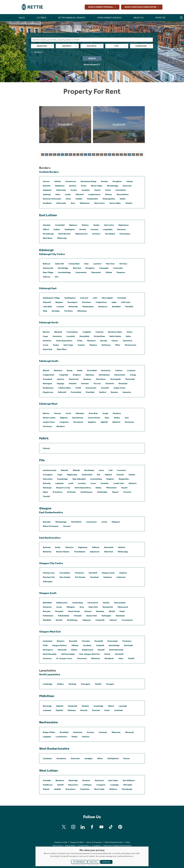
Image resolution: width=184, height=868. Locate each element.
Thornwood (82, 658)
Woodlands (109, 658)
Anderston (121, 577)
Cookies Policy (84, 846)
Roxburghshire (109, 199)
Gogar (45, 336)
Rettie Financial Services (114, 842)
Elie (99, 475)
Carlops (130, 181)
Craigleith (87, 332)
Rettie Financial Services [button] (72, 18)
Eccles (84, 186)
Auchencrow (71, 181)
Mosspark (59, 611)
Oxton (68, 199)
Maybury (93, 345)
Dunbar (96, 225)
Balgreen (64, 418)
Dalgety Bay (72, 475)
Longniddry (108, 229)
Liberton (61, 379)
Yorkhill (131, 658)
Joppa (114, 302)
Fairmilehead (104, 375)
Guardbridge (62, 479)
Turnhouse (47, 426)
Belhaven (73, 225)
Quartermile (48, 268)
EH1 (57, 277)
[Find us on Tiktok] (111, 827)
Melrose (109, 194)
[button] (181, 18)
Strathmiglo (102, 492)
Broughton (117, 181)
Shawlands (120, 616)
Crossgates (48, 475)
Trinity (80, 341)
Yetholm (129, 203)
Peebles (79, 199)
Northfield (116, 307)
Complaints (96, 846)
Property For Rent (77, 842)
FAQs (128, 842)
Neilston (122, 547)
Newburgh (47, 488)
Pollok (122, 611)
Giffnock (96, 547)
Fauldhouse (48, 785)
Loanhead (47, 710)
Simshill (59, 620)
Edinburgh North (49, 322)
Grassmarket (81, 272)
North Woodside (50, 654)
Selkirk (123, 199)
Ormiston (96, 234)
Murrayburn (78, 422)
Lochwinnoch (61, 737)
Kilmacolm (130, 732)
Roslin (107, 710)
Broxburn (86, 780)
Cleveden (86, 641)
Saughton (92, 422)
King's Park (93, 607)
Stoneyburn (70, 789)
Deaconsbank (120, 603)
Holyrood (84, 298)
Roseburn (117, 413)
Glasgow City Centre (51, 563)
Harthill (98, 684)
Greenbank (48, 379)
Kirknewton (73, 785)
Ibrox (82, 607)
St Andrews (57, 492)
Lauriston (97, 264)
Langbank (47, 737)
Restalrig (56, 311)
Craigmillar (64, 375)
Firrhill (78, 388)
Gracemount (91, 388)
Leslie (71, 483)
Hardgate (89, 758)
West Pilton (62, 349)
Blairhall (76, 470)
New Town (110, 264)
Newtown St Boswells (52, 199)
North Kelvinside (116, 650)
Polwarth (73, 384)
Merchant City (49, 577)
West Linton (100, 203)
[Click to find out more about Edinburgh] (65, 125)
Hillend (111, 706)
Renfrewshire (48, 722)
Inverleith (71, 336)
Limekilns (105, 483)
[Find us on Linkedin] (83, 827)
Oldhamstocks (81, 234)
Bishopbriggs (61, 522)
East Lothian (48, 215)
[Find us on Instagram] (73, 827)
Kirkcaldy (47, 483)
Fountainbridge (64, 272)
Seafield (57, 789)
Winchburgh (127, 789)
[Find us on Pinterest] (120, 827)
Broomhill (73, 641)
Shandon (114, 392)
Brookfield (64, 732)
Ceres (101, 470)
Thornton (127, 492)
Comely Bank (74, 264)
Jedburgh (47, 194)
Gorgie (105, 413)
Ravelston (47, 341)
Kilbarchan (116, 732)
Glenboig (72, 684)
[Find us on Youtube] (101, 827)
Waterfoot (109, 552)
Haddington (70, 229)
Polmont (46, 448)
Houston (90, 732)
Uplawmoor (95, 552)
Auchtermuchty (50, 470)
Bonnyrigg (47, 706)
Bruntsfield (92, 370)
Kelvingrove (48, 650)
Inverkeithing (96, 479)
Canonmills (118, 268)
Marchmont (74, 379)
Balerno (46, 413)
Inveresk (94, 229)
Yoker (121, 658)
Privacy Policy (70, 846)
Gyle (127, 418)
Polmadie (78, 616)
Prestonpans (125, 234)
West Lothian (49, 771)
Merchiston (101, 379)
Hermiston (57, 336)
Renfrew (86, 737)
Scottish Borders (49, 172)
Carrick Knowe (94, 418)
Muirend (88, 611)
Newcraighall (107, 298)
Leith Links (126, 302)
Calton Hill (59, 264)
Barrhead (47, 547)
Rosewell (96, 710)
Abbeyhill (47, 302)
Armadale (47, 780)
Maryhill (101, 650)
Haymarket (96, 272)
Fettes (130, 332)
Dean (86, 264)
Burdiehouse (48, 388)
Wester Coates (49, 418)
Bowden (105, 181)
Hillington (71, 607)
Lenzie (104, 522)
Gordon (74, 190)
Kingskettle (124, 479)
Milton (100, 758)
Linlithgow (87, 785)
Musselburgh (48, 234)
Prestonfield (76, 392)
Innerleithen (121, 190)
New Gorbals (65, 577)
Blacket (46, 370)
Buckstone (106, 370)
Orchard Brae (99, 336)
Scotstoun (47, 658)
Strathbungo (72, 620)
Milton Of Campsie (51, 526)
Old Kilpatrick (113, 758)
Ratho (128, 336)
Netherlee (47, 552)
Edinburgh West (48, 404)
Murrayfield (84, 336)
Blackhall (58, 332)
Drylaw (56, 345)
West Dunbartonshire (54, 749)
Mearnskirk (109, 547)
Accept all (106, 862)
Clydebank (47, 758)
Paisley (75, 737)
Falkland (108, 475)
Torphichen (85, 789)
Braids (80, 370)
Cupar (60, 475)
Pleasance (121, 272)
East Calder (113, 780)
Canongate (104, 268)
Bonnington (73, 302)
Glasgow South (48, 593)
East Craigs (68, 345)
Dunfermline (87, 475)
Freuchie (120, 475)
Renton (127, 758)
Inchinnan (103, 732)
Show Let (37, 52)
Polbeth (46, 789)
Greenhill (105, 388)
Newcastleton (123, 194)
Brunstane (87, 302)
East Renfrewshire (50, 538)
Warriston (91, 341)
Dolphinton (60, 186)
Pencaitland (110, 234)
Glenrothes (48, 479)
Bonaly (70, 370)
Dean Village (48, 272)
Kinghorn (110, 479)
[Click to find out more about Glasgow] (119, 125)
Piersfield (129, 307)
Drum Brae (93, 413)
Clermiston (127, 341)
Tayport (115, 492)
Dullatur (60, 684)
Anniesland (48, 641)
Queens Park (92, 616)
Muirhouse (106, 345)
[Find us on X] (64, 827)
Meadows (87, 379)
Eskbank (85, 706)
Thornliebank (80, 552)
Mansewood (123, 607)
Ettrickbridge (113, 186)
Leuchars (82, 483)
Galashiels (47, 190)
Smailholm (47, 203)
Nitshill (112, 611)
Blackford (58, 370)
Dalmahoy (90, 375)
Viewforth (110, 384)
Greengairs (86, 684)
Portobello (122, 298)
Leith (95, 298)
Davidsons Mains (115, 332)
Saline (45, 492)
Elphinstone (124, 225)
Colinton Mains (64, 388)
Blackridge (73, 780)
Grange (133, 375)
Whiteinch (96, 658)
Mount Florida (74, 611)
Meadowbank (88, 307)
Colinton (119, 370)
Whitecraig (62, 238)
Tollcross (47, 277)
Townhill (46, 496)
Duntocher (75, 758)
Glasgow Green (108, 573)
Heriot (108, 190)
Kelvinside (62, 650)
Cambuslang (78, 603)
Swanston (127, 392)
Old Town (123, 264)
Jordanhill (100, 645)
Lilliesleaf (80, 194)
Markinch (133, 483)
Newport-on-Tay (63, 488)
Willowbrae (82, 311)
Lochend (60, 307)
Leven (93, 483)
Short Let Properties (94, 842)
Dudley (117, 418)
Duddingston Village (51, 298)
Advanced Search (92, 65)
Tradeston (108, 577)
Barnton (46, 332)
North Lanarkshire (50, 674)
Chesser (57, 413)
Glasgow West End (50, 632)
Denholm (47, 186)
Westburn (61, 426)
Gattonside (61, 190)
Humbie (83, 229)
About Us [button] (139, 18)
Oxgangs (60, 384)
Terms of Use (57, 846)
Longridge (114, 785)
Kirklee (74, 650)
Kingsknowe (48, 392)
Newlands (100, 611)
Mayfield (59, 710)
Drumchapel (113, 641)
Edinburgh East (48, 288)
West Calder (99, 789)
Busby (58, 547)
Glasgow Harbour (59, 645)
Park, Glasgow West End (89, 654)
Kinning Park (108, 607)
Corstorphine (72, 332)
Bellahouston (62, 603)
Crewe (46, 345)
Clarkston (69, 547)
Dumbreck (47, 607)
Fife (42, 460)
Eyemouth (127, 186)
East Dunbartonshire (51, 512)
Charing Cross (49, 573)
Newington (47, 384)
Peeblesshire (93, 199)
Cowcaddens (65, 573)
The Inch (97, 384)
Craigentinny (101, 302)
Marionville (73, 307)
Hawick (97, 190)
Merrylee (47, 611)
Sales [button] (22, 18)
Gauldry (132, 475)
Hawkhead (78, 732)
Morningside (116, 379)
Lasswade (123, 706)
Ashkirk (57, 181)
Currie (68, 413)
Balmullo (65, 470)
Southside (119, 710)
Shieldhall (47, 620)
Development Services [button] (109, 18)
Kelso (58, 194)
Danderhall (73, 706)
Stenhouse (129, 422)
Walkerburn (85, 203)
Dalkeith (60, 706)
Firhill (45, 645)
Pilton (118, 345)
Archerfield (60, 225)
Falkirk (44, 438)
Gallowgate (48, 582)
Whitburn (113, 789)
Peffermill (62, 392)
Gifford (46, 229)
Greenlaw (86, 190)
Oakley (99, 488)
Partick (107, 654)
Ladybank (59, 483)
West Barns (48, 238)
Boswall (104, 341)
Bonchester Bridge (89, 181)
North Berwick (64, 234)
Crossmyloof (127, 620)
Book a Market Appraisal (102, 7)
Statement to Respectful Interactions (117, 846)
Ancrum (46, 181)
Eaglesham (83, 547)
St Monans (71, 492)
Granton (81, 345)
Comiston (131, 370)
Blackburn (60, 780)
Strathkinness (86, 492)
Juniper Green (119, 388)
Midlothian (47, 696)
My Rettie (160, 18)
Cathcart (113, 620)
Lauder (68, 194)
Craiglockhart (49, 375)
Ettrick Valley (97, 186)
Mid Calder (128, 785)
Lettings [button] (42, 18)
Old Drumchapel (68, 654)
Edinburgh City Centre (52, 254)
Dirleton (85, 225)
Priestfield (90, 392)
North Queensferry (83, 488)
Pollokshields (64, 616)
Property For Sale (61, 842)
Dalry (107, 418)
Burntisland (89, 470)
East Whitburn (129, 780)
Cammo (115, 341)
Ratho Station (115, 336)
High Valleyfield (79, 479)
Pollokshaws (48, 616)
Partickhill (119, 654)
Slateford (116, 422)
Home (24, 23)
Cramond (99, 332)
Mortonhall (130, 379)
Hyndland (87, 645)
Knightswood (87, 650)
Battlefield (47, 603)
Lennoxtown (91, 522)
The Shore (68, 311)
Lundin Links (119, 483)
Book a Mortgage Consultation (142, 7)
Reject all (94, 862)
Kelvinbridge (114, 645)
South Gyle (48, 349)
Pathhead (72, 710)
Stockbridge (63, 268)
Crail (110, 470)
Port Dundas (80, 577)
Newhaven (103, 307)
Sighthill (104, 422)
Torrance (67, 526)
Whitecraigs (123, 552)
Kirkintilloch (76, 522)
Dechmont (99, 780)
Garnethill (93, 573)
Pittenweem (111, 488)
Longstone (64, 422)
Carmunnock (93, 603)
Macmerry (122, 229)
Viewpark (110, 684)
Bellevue (47, 264)
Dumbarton (61, 758)
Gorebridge (98, 706)
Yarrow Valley (115, 203)
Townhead (94, 577)
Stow (73, 203)
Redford (103, 392)
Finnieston (79, 573)
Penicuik (84, 710)
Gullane (57, 229)
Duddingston (70, 298)
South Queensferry (64, 341)
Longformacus (94, 194)
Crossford (121, 470)
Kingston (123, 573)
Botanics (61, 641)
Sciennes (85, 384)
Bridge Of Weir (49, 732)
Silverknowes (131, 345)
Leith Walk (47, 307)
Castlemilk (100, 620)
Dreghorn (77, 375)
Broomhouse (78, 418)
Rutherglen (106, 616)
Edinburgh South (49, 361)
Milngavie (116, 522)
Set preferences (79, 862)
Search (92, 58)
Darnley (106, 603)
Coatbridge (48, 684)
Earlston (73, 186)
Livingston (101, 785)
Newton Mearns (63, 552)
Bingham (59, 302)
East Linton (109, 225)
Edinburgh (46, 250)
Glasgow (45, 508)
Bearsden (47, 522)
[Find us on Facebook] (92, 827)
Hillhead (75, 645)
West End (77, 268)
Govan (59, 607)
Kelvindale (129, 645)
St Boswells (61, 203)
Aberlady (47, 225)
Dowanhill (99, 641)
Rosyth (124, 488)
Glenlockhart (120, 375)
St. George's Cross (64, 658)
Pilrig (45, 311)
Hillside (109, 272)
